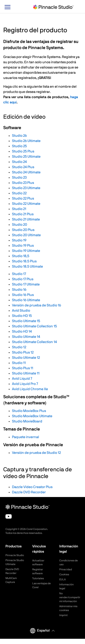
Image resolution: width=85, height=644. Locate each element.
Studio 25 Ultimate (26, 157)
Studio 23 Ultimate (26, 188)
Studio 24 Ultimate (26, 172)
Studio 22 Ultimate (26, 204)
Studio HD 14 (22, 331)
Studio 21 (19, 209)
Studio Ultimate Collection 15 (34, 326)
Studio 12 (19, 347)
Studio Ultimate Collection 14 (34, 342)
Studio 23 (19, 178)
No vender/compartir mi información (69, 597)
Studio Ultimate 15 (26, 321)
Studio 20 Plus (23, 230)
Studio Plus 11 (23, 368)
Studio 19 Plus (23, 246)
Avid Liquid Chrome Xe (30, 389)
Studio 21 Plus (23, 214)
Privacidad (66, 569)
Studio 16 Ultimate (26, 300)
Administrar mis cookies (68, 608)
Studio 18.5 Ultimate (27, 266)
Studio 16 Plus (23, 295)
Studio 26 (19, 136)
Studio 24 (19, 162)
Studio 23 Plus (23, 183)
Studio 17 (19, 274)
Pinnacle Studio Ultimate (15, 562)
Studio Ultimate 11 (26, 373)
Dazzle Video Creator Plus (32, 487)
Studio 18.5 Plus (24, 261)
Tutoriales (38, 578)
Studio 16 (19, 290)
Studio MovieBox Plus (29, 411)
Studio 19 (19, 240)
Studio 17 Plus (23, 279)
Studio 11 (19, 363)
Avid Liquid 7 (22, 379)
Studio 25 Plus (23, 151)
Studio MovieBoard (27, 421)
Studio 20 (20, 225)
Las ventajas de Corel (42, 585)
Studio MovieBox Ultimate (32, 416)
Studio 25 (19, 146)
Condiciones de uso (69, 562)
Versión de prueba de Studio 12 (36, 453)
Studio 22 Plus (23, 198)
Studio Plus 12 (23, 352)
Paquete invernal (25, 437)
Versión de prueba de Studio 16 (37, 305)
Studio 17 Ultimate (26, 284)
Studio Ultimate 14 (26, 337)
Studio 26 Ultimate (26, 141)
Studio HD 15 (22, 316)
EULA (62, 579)
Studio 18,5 (21, 256)
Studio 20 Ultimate (26, 235)
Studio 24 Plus (23, 167)
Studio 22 (19, 193)
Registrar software (38, 571)
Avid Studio (21, 311)
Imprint (63, 615)
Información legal (66, 586)
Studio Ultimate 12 (26, 358)
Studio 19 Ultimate (26, 251)
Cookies (64, 574)
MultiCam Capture (11, 580)
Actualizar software (38, 562)
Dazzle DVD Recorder (29, 492)
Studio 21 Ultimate (26, 219)
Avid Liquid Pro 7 (25, 384)
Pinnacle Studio (15, 555)
